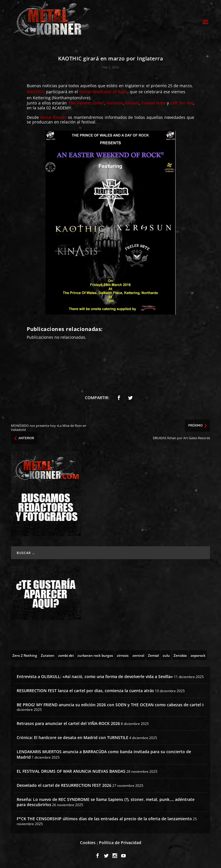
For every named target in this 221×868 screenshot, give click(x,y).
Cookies (88, 843)
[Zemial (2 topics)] (153, 655)
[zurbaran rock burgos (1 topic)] (95, 655)
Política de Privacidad (120, 843)
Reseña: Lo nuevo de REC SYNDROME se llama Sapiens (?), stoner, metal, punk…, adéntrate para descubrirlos (106, 802)
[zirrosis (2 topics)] (123, 655)
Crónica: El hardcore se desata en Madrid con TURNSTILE (73, 737)
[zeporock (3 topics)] (198, 655)
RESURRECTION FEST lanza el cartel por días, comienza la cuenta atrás (85, 691)
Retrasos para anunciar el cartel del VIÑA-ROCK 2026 (68, 723)
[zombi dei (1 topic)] (66, 655)
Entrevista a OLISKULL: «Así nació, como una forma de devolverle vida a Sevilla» (95, 676)
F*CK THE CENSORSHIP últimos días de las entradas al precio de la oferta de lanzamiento (104, 819)
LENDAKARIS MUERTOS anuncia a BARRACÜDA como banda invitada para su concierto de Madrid (104, 754)
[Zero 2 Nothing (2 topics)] (25, 655)
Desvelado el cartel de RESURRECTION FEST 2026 (64, 785)
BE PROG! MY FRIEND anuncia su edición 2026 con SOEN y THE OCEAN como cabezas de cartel (109, 705)
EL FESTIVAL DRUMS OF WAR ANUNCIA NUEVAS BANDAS (71, 771)
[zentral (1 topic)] (138, 655)
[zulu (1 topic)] (166, 655)
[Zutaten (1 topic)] (48, 655)
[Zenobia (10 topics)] (180, 655)
